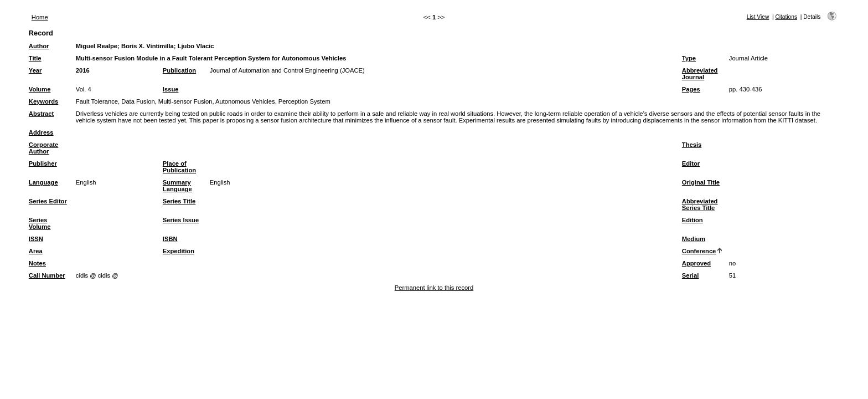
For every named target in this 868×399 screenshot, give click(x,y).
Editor (691, 163)
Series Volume (40, 223)
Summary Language (177, 186)
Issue (171, 89)
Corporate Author (43, 148)
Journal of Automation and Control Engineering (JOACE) (287, 70)
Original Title (701, 182)
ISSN (36, 239)
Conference (699, 251)
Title (35, 58)
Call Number (47, 275)
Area (36, 251)
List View (758, 17)
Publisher (43, 163)
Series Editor (48, 201)
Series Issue (181, 220)
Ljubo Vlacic (196, 46)
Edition (693, 220)
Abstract (41, 114)
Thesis (692, 145)
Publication (179, 70)
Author (39, 46)
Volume (40, 89)
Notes (37, 263)
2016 (83, 70)
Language (43, 182)
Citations (786, 17)
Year (35, 70)
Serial (690, 275)
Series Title (179, 201)
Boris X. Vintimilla (148, 46)
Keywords (43, 101)
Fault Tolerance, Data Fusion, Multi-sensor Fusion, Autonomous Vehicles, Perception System (203, 101)
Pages (691, 89)
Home (40, 17)
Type (689, 58)
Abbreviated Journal (700, 74)
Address (41, 132)
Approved (696, 263)
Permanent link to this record (434, 288)
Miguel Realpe (97, 46)
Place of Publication (179, 167)
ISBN (170, 239)
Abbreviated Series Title (700, 204)
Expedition (179, 251)
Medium (694, 239)
